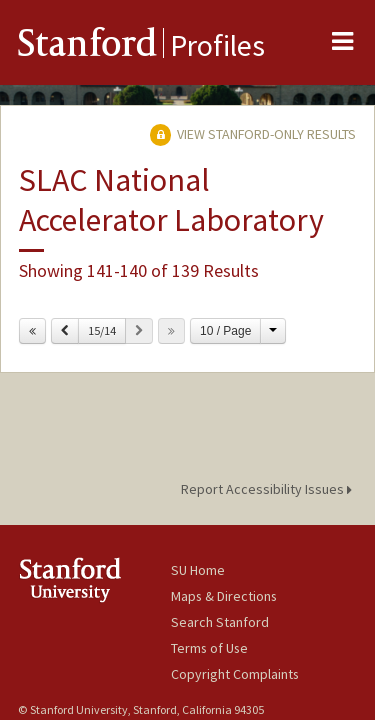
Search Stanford (220, 622)
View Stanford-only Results (253, 134)
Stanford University (94, 579)
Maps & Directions (224, 596)
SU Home (198, 570)
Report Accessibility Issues (269, 489)
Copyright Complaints (235, 674)
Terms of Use (209, 648)
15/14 (102, 330)
